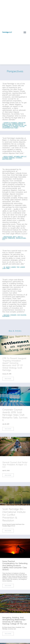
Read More (8, 586)
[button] (25, 32)
